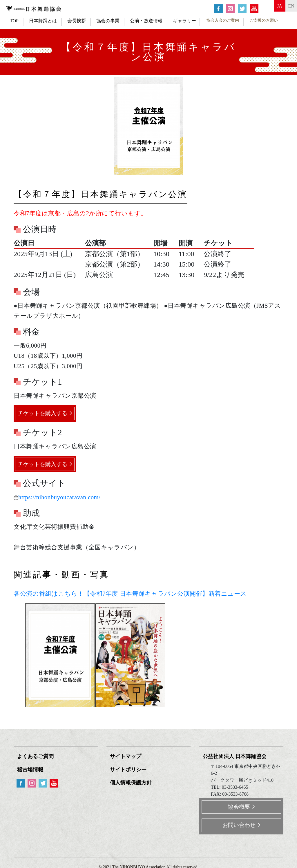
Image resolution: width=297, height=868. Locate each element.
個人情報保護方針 (132, 781)
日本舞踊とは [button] (43, 21)
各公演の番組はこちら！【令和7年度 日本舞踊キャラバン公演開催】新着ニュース (130, 594)
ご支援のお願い (264, 20)
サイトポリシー (129, 769)
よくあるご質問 (37, 757)
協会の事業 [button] (108, 21)
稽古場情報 (31, 769)
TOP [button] (14, 21)
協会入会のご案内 (223, 20)
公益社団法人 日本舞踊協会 (236, 757)
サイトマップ (127, 757)
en (288, 8)
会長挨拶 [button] (77, 21)
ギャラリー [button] (184, 21)
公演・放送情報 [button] (146, 21)
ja (271, 8)
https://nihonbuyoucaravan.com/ (57, 497)
